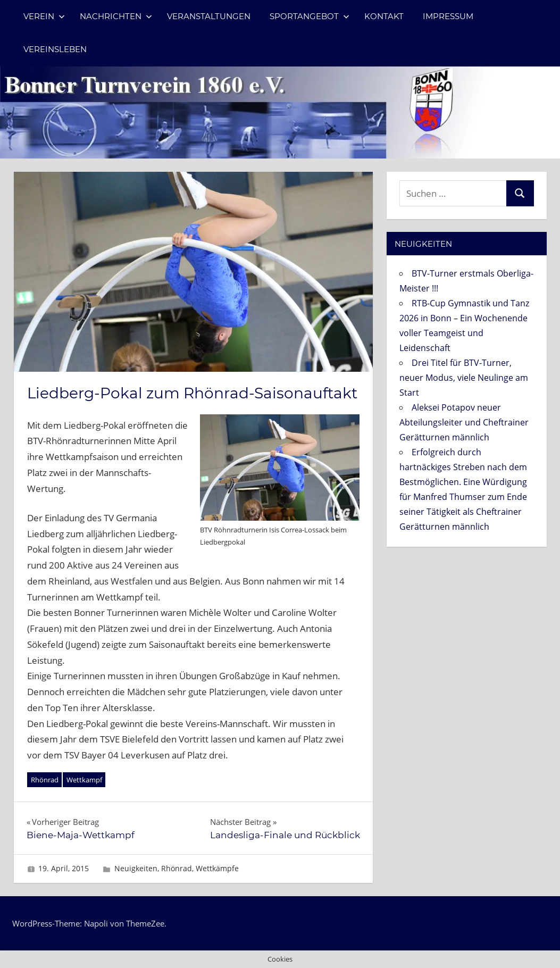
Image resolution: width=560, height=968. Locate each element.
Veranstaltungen (209, 16)
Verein (44, 16)
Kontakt (384, 16)
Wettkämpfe (217, 868)
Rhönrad (45, 780)
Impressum (448, 16)
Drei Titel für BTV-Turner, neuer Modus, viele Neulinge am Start (464, 378)
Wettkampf (84, 780)
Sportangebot (310, 16)
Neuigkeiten (136, 868)
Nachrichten (116, 16)
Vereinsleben (55, 49)
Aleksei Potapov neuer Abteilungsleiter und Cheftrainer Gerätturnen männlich (464, 422)
